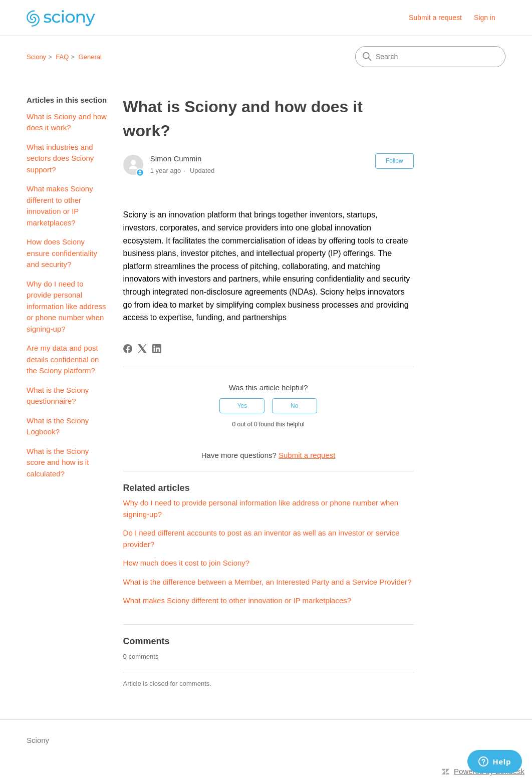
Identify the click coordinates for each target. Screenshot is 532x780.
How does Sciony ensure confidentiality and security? (62, 253)
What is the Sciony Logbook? (58, 426)
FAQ (62, 57)
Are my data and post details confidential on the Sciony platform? (63, 359)
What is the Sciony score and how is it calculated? (58, 462)
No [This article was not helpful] (294, 406)
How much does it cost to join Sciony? (187, 563)
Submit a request (435, 18)
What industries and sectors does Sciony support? (60, 158)
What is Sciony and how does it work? (67, 122)
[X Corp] (142, 349)
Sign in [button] (485, 18)
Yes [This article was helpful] (242, 406)
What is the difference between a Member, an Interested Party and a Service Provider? (268, 582)
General (90, 57)
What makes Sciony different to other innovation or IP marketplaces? (60, 206)
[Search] (430, 57)
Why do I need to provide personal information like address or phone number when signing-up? (66, 306)
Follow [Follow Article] (394, 161)
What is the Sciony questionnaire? (58, 396)
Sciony (36, 57)
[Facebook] (128, 349)
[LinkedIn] (157, 349)
